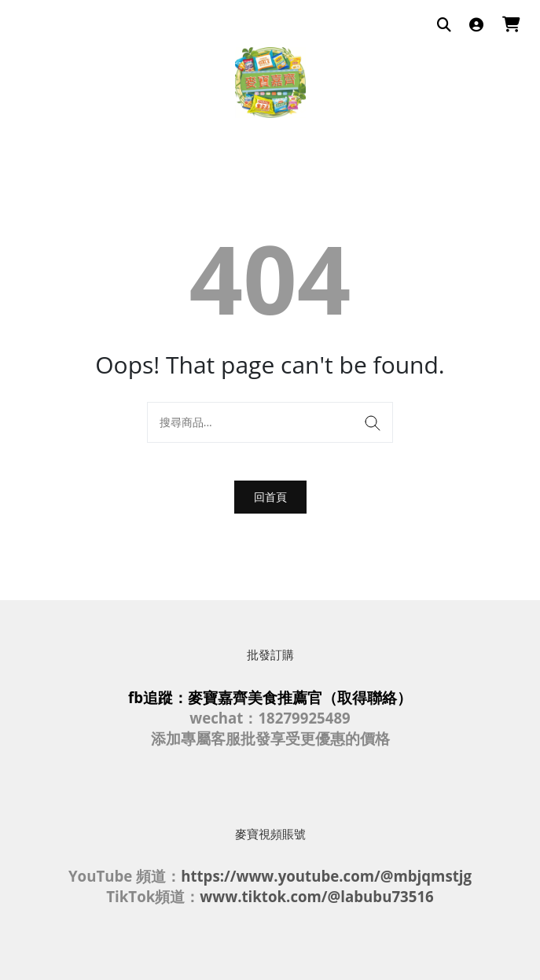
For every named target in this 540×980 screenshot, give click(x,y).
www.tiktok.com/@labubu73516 (316, 896)
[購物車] (511, 26)
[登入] (476, 26)
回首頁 (270, 497)
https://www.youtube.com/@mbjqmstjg (326, 876)
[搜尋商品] (444, 26)
